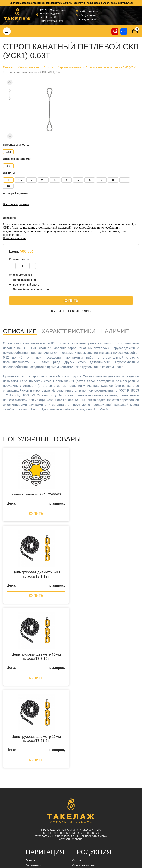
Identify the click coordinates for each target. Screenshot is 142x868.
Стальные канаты (84, 709)
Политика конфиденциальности (63, 861)
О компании (33, 709)
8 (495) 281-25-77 (56, 828)
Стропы (77, 704)
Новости (31, 719)
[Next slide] (10, 136)
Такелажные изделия (86, 714)
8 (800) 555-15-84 (56, 824)
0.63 (8, 152)
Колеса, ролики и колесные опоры (94, 765)
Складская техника (84, 780)
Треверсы (78, 734)
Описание (20, 331)
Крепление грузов (84, 724)
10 (8, 186)
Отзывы (31, 734)
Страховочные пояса (86, 729)
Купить (71, 300)
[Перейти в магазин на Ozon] (124, 31)
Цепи (75, 719)
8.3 (8, 166)
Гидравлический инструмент (91, 755)
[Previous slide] (10, 82)
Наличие (115, 331)
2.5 (43, 180)
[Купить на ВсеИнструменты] (115, 31)
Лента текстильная (85, 770)
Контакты (32, 729)
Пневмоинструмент (85, 775)
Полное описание (14, 238)
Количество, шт (19, 259)
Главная (31, 704)
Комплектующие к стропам (90, 740)
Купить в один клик (71, 311)
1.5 (20, 180)
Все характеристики (16, 204)
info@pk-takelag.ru (58, 835)
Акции (30, 724)
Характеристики (69, 331)
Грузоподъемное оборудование (93, 760)
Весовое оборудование (87, 750)
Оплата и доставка (38, 714)
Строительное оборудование (91, 786)
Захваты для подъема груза (90, 745)
